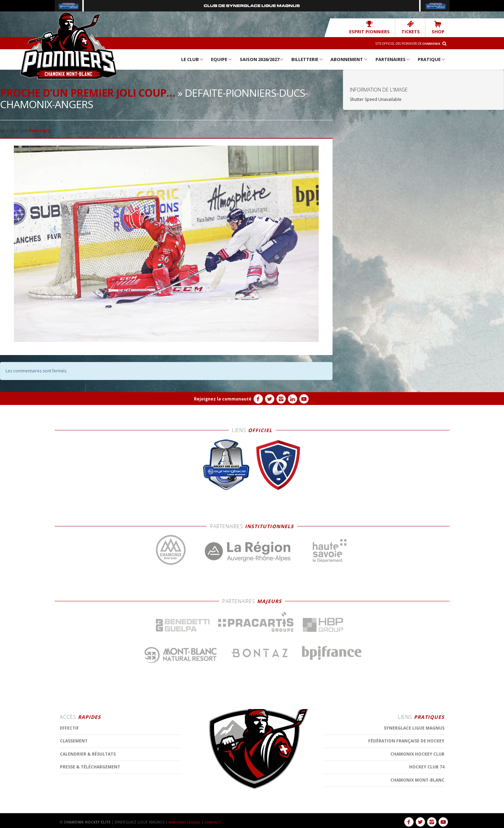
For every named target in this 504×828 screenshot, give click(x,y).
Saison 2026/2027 (262, 59)
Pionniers (40, 130)
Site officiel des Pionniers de (401, 43)
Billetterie (307, 59)
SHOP (439, 27)
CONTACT (217, 822)
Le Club (193, 59)
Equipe (222, 59)
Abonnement (349, 59)
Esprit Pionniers (379, 27)
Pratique (432, 59)
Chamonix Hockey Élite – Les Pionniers (69, 45)
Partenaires (393, 59)
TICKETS (415, 27)
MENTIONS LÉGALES (186, 822)
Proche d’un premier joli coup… (87, 92)
